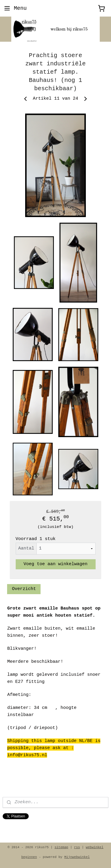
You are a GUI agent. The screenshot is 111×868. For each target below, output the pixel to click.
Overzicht (24, 589)
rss (77, 847)
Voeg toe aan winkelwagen (55, 564)
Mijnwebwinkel (77, 857)
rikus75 (12, 828)
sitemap (61, 847)
